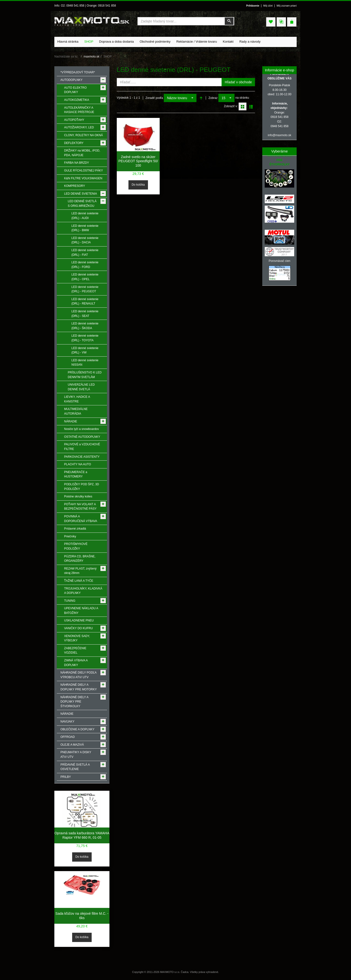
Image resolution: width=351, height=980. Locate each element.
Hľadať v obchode (238, 82)
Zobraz (213, 98)
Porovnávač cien (279, 261)
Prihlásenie (253, 6)
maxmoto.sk (92, 57)
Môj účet (268, 6)
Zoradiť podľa (154, 98)
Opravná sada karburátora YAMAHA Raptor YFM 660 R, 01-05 (82, 835)
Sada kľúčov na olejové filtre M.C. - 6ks (82, 916)
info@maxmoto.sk (280, 135)
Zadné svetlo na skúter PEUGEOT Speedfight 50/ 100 (138, 161)
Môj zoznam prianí (287, 6)
